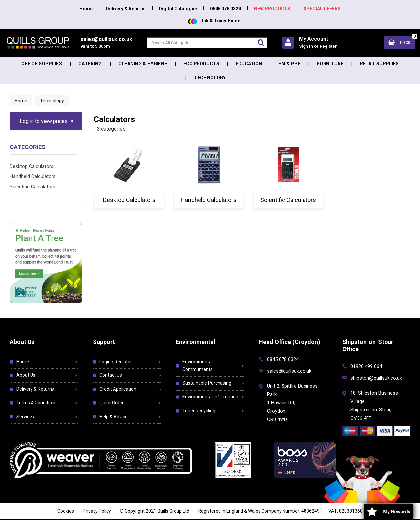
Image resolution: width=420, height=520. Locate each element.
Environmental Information (210, 397)
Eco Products (201, 64)
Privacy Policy (97, 511)
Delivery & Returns (126, 9)
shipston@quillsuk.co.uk (376, 378)
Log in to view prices (44, 121)
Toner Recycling (199, 411)
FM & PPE (289, 64)
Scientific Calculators (33, 187)
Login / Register (116, 362)
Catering (90, 64)
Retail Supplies (379, 64)
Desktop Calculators (32, 166)
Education (249, 64)
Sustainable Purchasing (207, 383)
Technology (210, 78)
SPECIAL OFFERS (322, 9)
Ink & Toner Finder (215, 21)
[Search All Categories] (207, 43)
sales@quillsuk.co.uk (289, 371)
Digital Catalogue (178, 9)
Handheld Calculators (33, 176)
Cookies (66, 511)
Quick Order (112, 403)
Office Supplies (42, 64)
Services (25, 417)
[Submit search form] (261, 43)
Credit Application (118, 389)
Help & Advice (114, 417)
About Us (26, 375)
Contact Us (111, 375)
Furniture (330, 64)
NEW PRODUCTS (272, 9)
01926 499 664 (366, 366)
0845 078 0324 (225, 9)
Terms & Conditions (37, 403)
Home (86, 9)
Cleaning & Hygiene (143, 64)
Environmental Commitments (198, 366)
